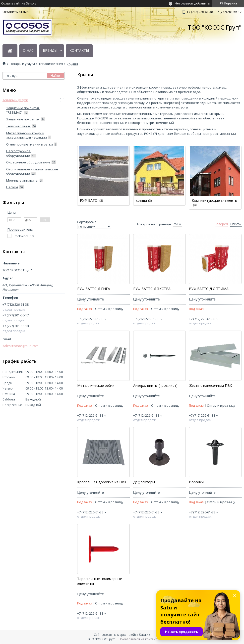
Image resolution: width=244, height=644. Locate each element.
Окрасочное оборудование (28, 162)
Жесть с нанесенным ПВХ (210, 386)
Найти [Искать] (55, 75)
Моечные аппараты (22, 180)
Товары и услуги (22, 64)
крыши (141, 200)
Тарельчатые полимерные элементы (100, 581)
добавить (202, 3)
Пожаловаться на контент (138, 639)
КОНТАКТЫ (79, 50)
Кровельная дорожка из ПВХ (102, 482)
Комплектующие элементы (215, 200)
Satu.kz (145, 635)
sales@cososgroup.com (21, 346)
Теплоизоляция (51, 64)
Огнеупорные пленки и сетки (30, 144)
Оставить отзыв (16, 12)
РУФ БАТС (89, 200)
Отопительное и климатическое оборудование (32, 171)
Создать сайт (11, 3)
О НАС (28, 50)
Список (236, 224)
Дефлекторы (144, 482)
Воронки (196, 482)
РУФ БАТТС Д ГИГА (94, 289)
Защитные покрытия (23, 119)
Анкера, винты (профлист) (155, 386)
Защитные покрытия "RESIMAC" (23, 110)
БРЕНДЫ (50, 50)
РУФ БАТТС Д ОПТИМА (209, 289)
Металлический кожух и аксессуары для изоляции (27, 135)
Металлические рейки (96, 386)
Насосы (12, 187)
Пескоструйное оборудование (18, 153)
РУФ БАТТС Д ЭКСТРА (152, 289)
